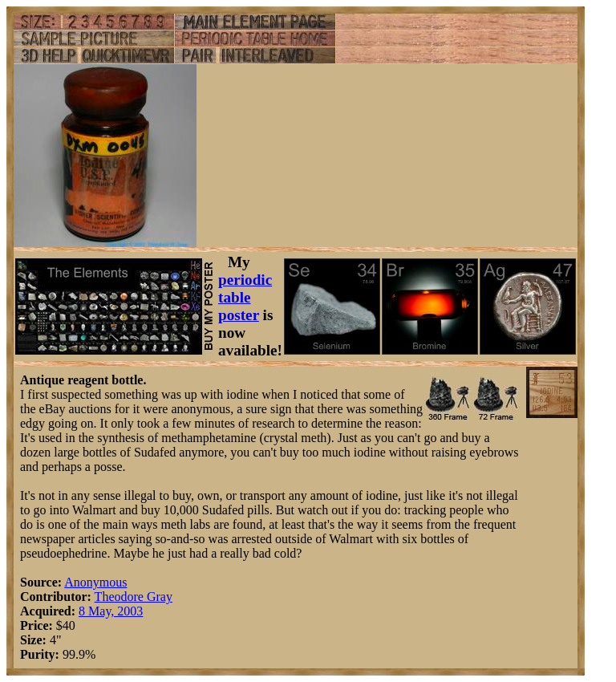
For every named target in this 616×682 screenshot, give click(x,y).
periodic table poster (245, 297)
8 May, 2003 (111, 611)
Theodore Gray (134, 597)
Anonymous (95, 582)
